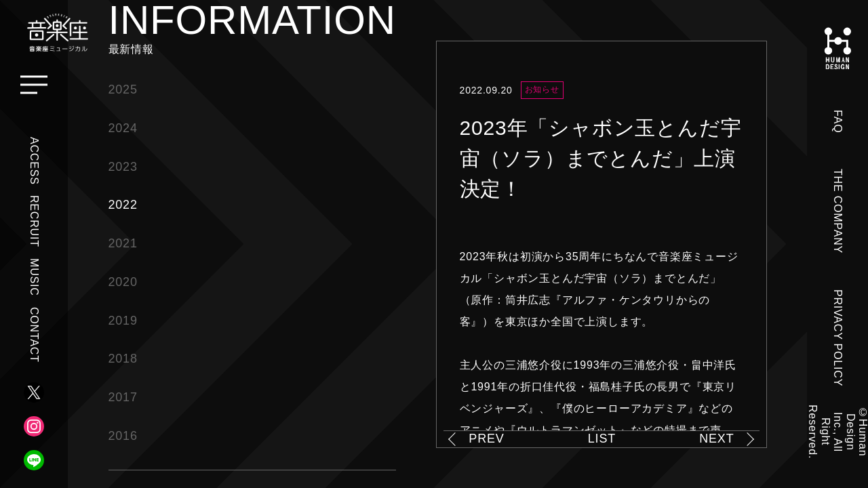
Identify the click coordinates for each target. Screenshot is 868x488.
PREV (486, 439)
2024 (123, 128)
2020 (123, 282)
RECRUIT (34, 221)
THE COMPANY (838, 211)
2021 (123, 243)
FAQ (838, 121)
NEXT (716, 439)
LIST (602, 439)
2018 (123, 359)
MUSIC (34, 277)
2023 (123, 167)
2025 (123, 89)
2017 (123, 397)
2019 (123, 321)
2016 (123, 436)
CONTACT (34, 335)
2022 (123, 205)
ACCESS (34, 161)
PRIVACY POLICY (838, 338)
